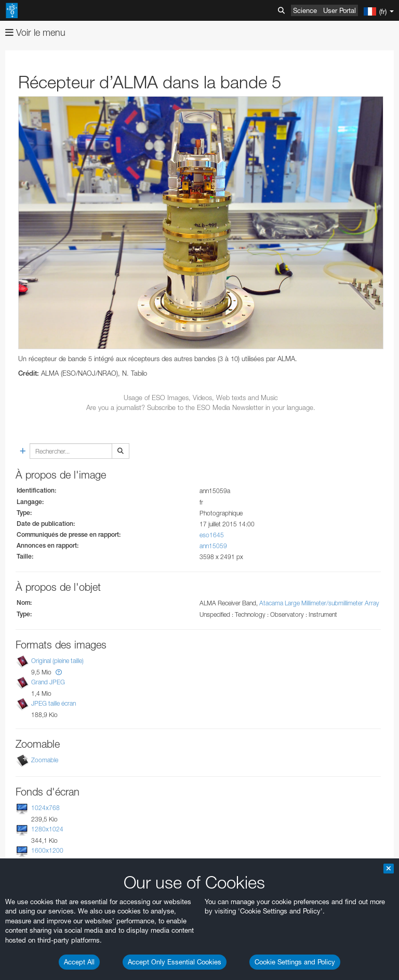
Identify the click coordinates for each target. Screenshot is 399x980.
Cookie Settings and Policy (295, 962)
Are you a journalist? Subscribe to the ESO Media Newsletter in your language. (201, 407)
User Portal (340, 10)
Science (305, 10)
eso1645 (212, 535)
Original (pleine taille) (57, 661)
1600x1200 (47, 851)
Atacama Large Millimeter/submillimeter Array (319, 603)
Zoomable (45, 760)
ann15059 (213, 546)
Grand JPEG (48, 682)
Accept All (79, 962)
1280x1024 (47, 829)
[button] (59, 672)
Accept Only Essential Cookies (175, 962)
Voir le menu (35, 32)
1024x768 (45, 808)
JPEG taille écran (54, 703)
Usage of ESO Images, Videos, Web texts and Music (201, 398)
